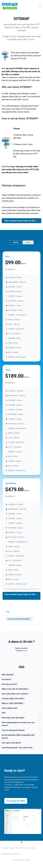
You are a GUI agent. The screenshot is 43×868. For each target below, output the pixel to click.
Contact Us (31, 848)
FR (20, 854)
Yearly (28, 242)
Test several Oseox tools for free (21, 221)
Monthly (16, 242)
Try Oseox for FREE (16, 801)
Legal (12, 848)
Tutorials (5, 848)
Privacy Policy (20, 848)
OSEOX (28, 860)
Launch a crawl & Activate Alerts (20, 619)
